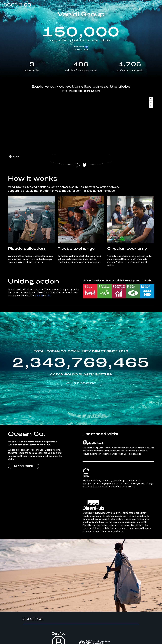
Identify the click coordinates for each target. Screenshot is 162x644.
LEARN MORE (24, 466)
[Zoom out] (151, 102)
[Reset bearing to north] (151, 106)
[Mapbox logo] (14, 156)
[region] (81, 127)
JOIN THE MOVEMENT (81, 383)
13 (42, 296)
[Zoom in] (151, 99)
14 (49, 296)
